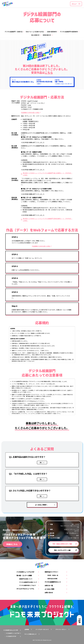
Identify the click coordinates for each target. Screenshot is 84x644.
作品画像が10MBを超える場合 (30, 113)
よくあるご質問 (49, 589)
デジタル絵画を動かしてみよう (28, 585)
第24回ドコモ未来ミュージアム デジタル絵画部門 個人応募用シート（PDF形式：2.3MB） (48, 174)
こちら (49, 72)
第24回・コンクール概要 (24, 575)
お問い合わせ (49, 593)
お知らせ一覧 (49, 585)
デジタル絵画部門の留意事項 (69, 32)
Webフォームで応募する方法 (35, 32)
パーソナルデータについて (42, 629)
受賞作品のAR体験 (52, 579)
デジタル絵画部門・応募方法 (14, 32)
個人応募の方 (35, 35)
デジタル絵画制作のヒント (53, 582)
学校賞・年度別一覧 (53, 575)
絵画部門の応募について (26, 579)
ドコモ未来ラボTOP (11, 636)
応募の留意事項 (52, 32)
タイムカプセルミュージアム (25, 589)
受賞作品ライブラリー (52, 572)
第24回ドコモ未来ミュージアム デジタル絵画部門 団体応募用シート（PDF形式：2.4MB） (48, 220)
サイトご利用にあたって (31, 634)
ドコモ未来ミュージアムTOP (25, 572)
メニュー (74, 4)
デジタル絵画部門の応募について (28, 582)
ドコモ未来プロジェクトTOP (11, 630)
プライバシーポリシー (61, 629)
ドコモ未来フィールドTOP (13, 633)
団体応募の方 (47, 35)
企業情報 (27, 629)
